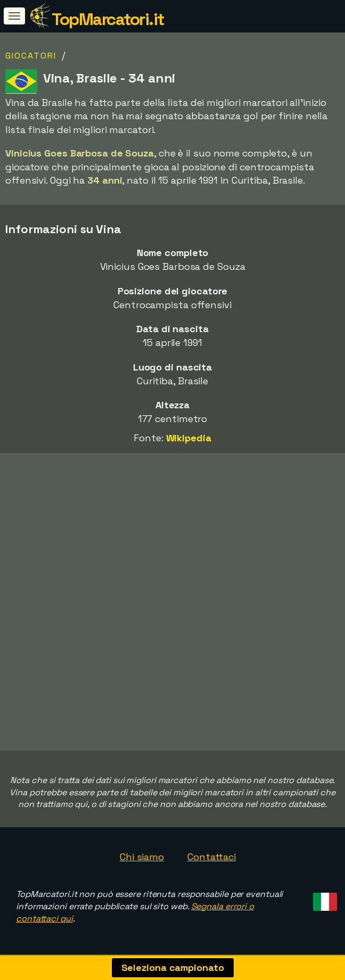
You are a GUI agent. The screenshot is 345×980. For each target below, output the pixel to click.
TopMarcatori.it (108, 19)
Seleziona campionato (173, 967)
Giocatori (31, 56)
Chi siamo (142, 857)
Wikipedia (189, 438)
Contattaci (212, 857)
